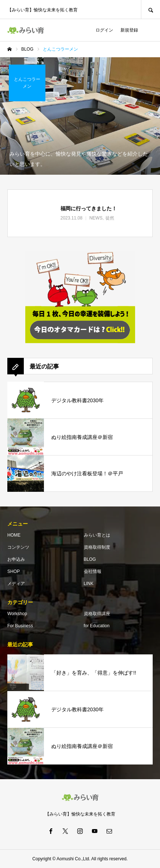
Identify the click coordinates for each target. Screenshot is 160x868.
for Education (97, 626)
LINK (89, 584)
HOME (14, 535)
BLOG (90, 559)
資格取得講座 (97, 614)
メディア (16, 584)
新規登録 (129, 30)
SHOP (14, 571)
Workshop (17, 614)
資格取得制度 (97, 547)
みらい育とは (97, 535)
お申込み (16, 559)
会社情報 (93, 571)
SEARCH (150, 9)
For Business (20, 626)
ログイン (104, 30)
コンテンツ (18, 547)
